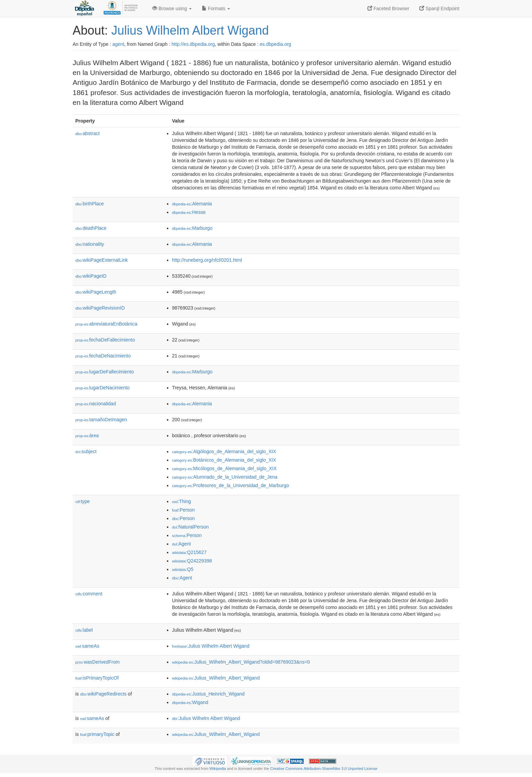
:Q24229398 (192, 561)
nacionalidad (96, 404)
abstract (88, 133)
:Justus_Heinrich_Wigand (208, 694)
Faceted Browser (388, 8)
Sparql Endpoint (439, 8)
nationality (90, 244)
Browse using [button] (172, 8)
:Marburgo (192, 228)
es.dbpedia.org (276, 44)
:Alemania (192, 204)
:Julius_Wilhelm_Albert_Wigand (216, 678)
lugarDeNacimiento (102, 388)
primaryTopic (97, 734)
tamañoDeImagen (101, 420)
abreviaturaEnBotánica (106, 324)
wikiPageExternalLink (102, 260)
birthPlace (90, 204)
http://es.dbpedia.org (193, 44)
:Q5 (183, 569)
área (87, 436)
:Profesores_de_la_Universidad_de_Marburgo (231, 485)
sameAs (87, 646)
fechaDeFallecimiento (105, 340)
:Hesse (189, 212)
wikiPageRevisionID (100, 308)
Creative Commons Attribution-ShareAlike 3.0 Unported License (324, 769)
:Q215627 (189, 552)
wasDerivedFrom (98, 662)
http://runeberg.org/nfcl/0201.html (207, 260)
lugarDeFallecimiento (105, 372)
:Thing (182, 501)
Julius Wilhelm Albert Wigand (190, 30)
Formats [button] (216, 8)
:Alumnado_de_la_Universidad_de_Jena (225, 477)
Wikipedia (218, 769)
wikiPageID (91, 276)
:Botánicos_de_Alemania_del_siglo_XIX (224, 460)
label (84, 630)
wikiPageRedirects (103, 694)
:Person (183, 510)
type (83, 501)
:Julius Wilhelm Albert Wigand (211, 646)
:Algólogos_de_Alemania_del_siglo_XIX (224, 451)
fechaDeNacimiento (103, 356)
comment (89, 594)
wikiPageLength (96, 292)
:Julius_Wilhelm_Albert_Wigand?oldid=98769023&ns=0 (241, 662)
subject (86, 451)
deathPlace (91, 228)
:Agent (181, 544)
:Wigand (190, 702)
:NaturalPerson (190, 527)
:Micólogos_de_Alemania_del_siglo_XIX (224, 468)
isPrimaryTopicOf (97, 678)
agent (118, 44)
